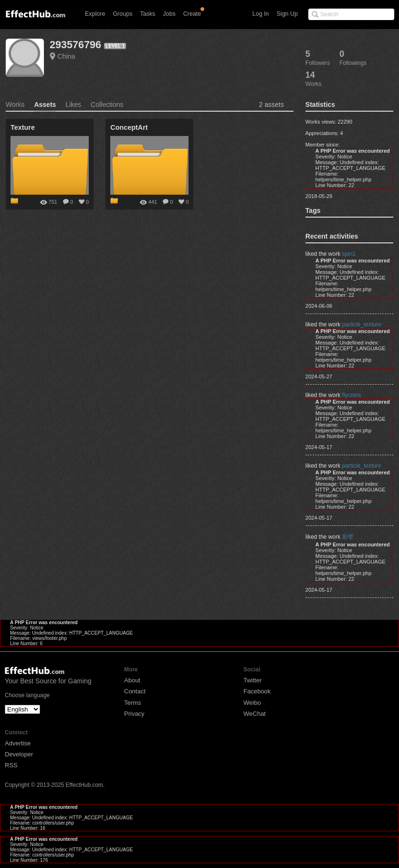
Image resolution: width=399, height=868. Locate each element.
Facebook (257, 691)
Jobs (169, 14)
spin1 (349, 254)
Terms (132, 703)
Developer (19, 754)
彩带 (348, 537)
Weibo (252, 703)
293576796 (75, 45)
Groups (122, 14)
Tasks (147, 14)
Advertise (18, 743)
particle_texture (362, 324)
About (132, 680)
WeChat (255, 714)
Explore (95, 14)
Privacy (134, 714)
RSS (11, 765)
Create (192, 14)
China (66, 56)
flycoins (352, 395)
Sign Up (287, 14)
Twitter (252, 680)
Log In (261, 14)
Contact (135, 691)
